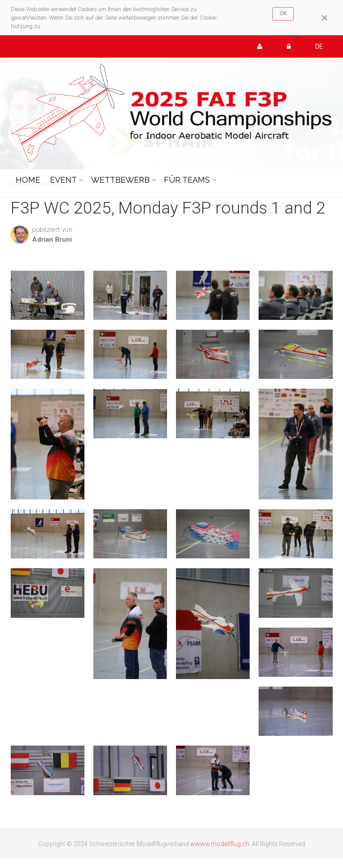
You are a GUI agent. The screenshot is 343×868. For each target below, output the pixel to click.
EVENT (63, 180)
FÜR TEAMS (187, 180)
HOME (28, 180)
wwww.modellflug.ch (220, 844)
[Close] (324, 18)
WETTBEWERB (120, 180)
